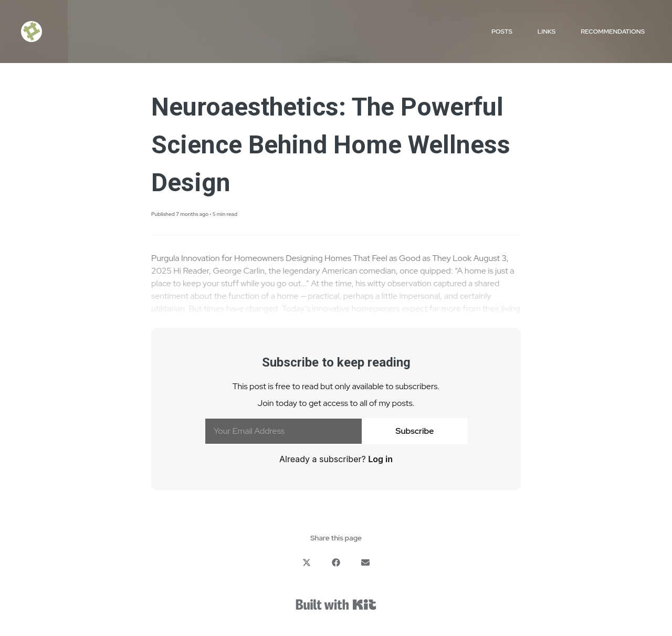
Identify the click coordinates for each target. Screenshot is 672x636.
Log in (380, 459)
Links (547, 32)
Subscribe (415, 431)
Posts (502, 32)
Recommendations (613, 32)
